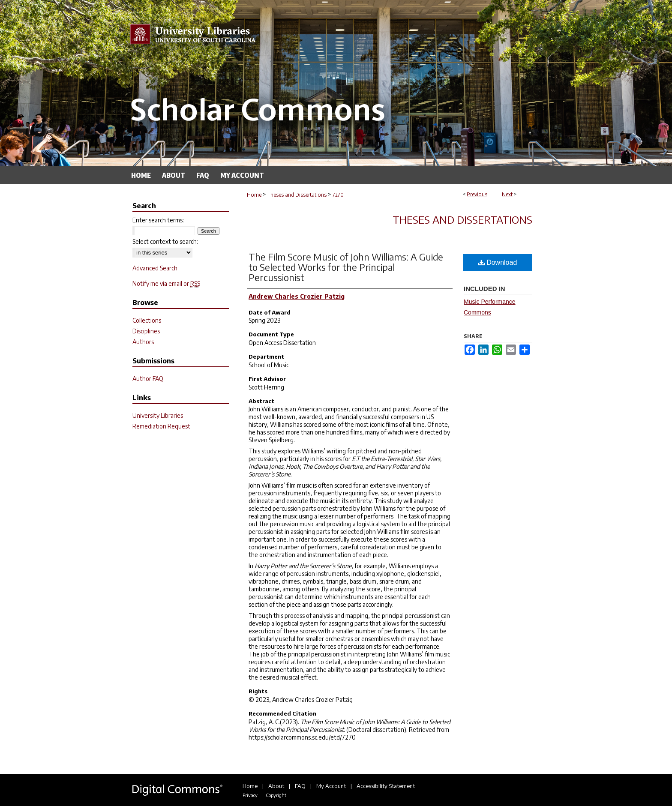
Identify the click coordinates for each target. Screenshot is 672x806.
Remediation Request (161, 426)
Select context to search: (165, 241)
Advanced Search (155, 268)
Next (507, 194)
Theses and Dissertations (297, 195)
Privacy (250, 795)
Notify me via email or (166, 283)
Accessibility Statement (386, 786)
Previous (477, 194)
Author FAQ (148, 379)
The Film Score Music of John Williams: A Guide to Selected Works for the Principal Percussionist (346, 267)
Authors (143, 342)
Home (254, 195)
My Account (331, 786)
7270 (338, 195)
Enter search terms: (158, 220)
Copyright (276, 795)
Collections (147, 320)
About (276, 786)
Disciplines (146, 331)
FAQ (300, 786)
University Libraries (158, 415)
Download (498, 262)
